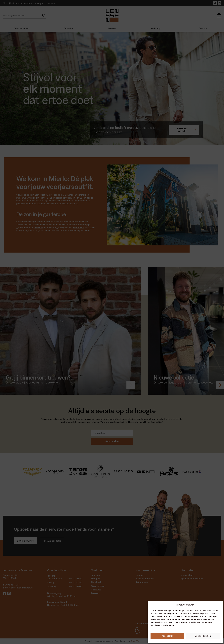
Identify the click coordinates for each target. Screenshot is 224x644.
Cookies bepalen (203, 636)
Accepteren (168, 636)
